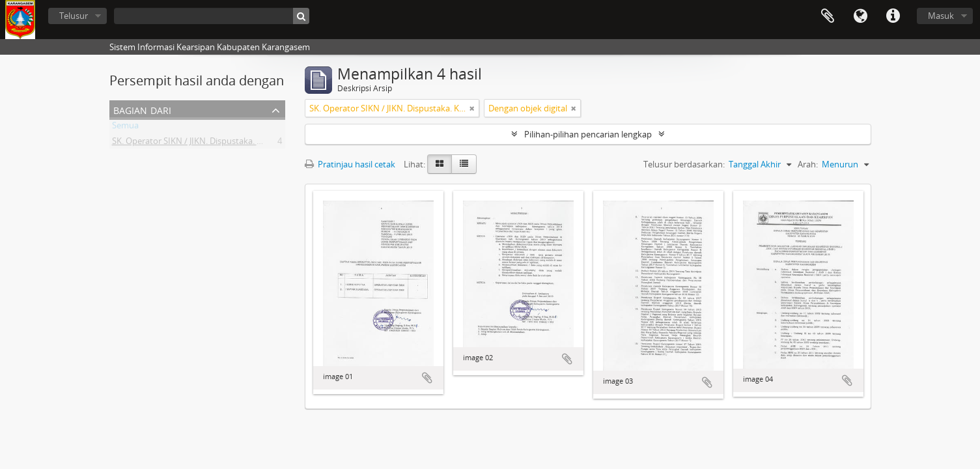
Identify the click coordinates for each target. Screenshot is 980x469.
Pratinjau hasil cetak (350, 164)
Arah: (808, 164)
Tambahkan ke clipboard (427, 378)
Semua (125, 128)
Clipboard (828, 16)
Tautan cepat (893, 16)
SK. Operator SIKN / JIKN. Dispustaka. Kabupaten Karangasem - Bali (241, 143)
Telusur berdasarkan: (684, 164)
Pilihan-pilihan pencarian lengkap (588, 134)
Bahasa (860, 16)
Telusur (74, 16)
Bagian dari (142, 109)
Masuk (941, 16)
